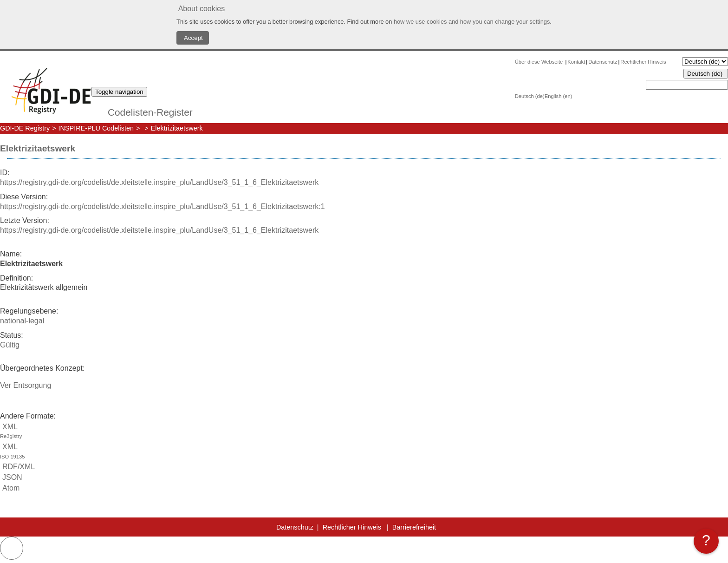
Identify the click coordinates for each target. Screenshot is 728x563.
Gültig (10, 345)
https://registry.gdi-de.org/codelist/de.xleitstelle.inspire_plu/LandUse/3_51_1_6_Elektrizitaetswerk (159, 182)
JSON (11, 477)
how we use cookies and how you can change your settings (472, 22)
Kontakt (576, 62)
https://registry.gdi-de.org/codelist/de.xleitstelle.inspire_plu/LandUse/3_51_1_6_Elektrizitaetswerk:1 (162, 206)
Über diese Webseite (540, 62)
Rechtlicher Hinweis (643, 62)
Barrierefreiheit (414, 527)
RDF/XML (17, 467)
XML (364, 432)
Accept (193, 38)
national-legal (22, 321)
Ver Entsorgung (26, 385)
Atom (10, 488)
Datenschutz (603, 62)
